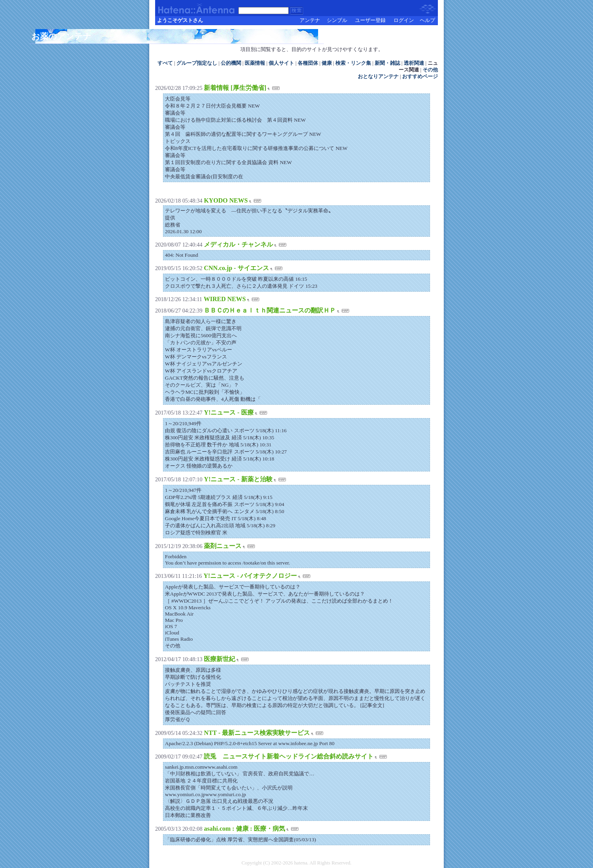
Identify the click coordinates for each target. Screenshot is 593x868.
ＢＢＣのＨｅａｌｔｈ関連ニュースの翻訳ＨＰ (270, 310)
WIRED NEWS (225, 299)
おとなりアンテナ (378, 77)
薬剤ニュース (223, 546)
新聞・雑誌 (387, 63)
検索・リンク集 (353, 63)
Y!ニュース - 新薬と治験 (238, 479)
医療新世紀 (220, 659)
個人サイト (281, 63)
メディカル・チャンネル (238, 244)
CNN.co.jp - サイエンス (236, 268)
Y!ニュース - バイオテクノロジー (250, 576)
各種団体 (308, 63)
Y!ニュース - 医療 (229, 412)
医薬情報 (255, 63)
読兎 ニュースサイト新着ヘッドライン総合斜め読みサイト (289, 756)
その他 (430, 70)
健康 (327, 63)
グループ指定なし (197, 63)
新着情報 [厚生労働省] (235, 88)
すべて (165, 63)
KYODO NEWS (226, 200)
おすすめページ (420, 77)
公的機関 (231, 63)
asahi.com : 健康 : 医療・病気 (244, 829)
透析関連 (414, 63)
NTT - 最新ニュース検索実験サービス (257, 733)
